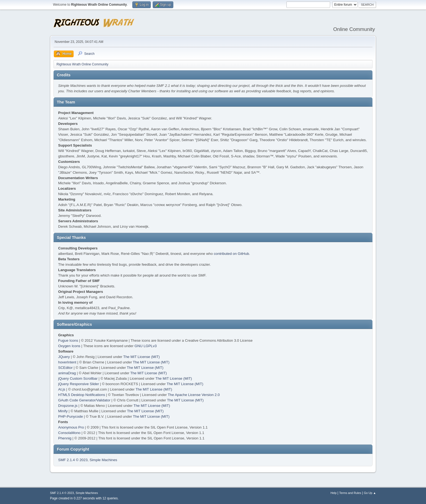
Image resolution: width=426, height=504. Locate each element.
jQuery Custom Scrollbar (78, 378)
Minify (63, 411)
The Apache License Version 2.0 (194, 395)
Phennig (65, 438)
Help (334, 493)
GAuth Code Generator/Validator (84, 400)
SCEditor (65, 368)
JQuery (64, 357)
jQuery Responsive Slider (79, 384)
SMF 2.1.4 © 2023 (73, 460)
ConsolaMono (69, 433)
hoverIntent (67, 362)
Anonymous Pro (71, 427)
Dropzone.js (68, 406)
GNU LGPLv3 (145, 346)
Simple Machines (103, 460)
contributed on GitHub (231, 254)
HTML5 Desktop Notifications (82, 395)
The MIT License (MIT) (142, 357)
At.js (62, 389)
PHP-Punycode (71, 416)
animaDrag (67, 373)
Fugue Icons (68, 340)
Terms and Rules (350, 493)
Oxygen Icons (69, 346)
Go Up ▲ (370, 493)
